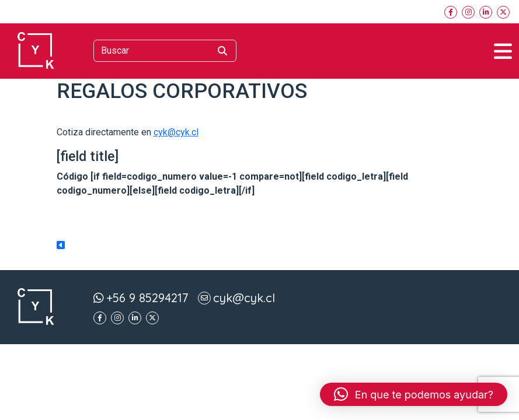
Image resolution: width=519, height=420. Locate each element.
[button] (414, 394)
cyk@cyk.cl (176, 132)
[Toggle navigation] (503, 51)
